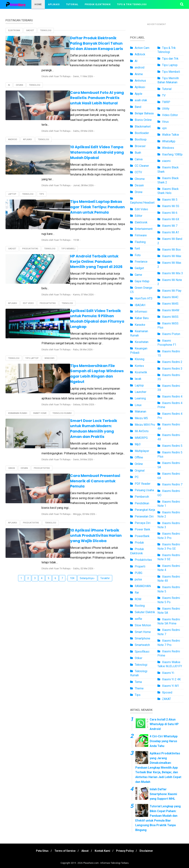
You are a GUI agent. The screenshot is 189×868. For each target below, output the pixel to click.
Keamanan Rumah (18, 377)
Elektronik (14, 30)
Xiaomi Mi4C (170, 297)
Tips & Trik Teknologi (132, 4)
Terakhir (105, 521)
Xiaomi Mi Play (172, 291)
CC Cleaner (142, 166)
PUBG (139, 573)
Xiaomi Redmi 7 (172, 484)
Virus (165, 122)
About (85, 851)
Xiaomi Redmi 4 (172, 397)
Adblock (140, 54)
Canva (11, 427)
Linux (138, 405)
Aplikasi (54, 4)
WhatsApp (169, 141)
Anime (139, 74)
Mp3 (138, 444)
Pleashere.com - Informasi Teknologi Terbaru (106, 863)
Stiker (139, 658)
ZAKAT (166, 699)
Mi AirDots (142, 431)
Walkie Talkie (171, 135)
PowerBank (142, 536)
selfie (138, 619)
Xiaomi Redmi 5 (172, 446)
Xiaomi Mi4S (170, 304)
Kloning (140, 359)
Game (138, 275)
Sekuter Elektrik (145, 612)
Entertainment (144, 229)
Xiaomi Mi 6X (171, 219)
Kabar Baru (142, 318)
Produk (139, 543)
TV (164, 95)
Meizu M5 (141, 418)
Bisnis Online (143, 120)
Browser (140, 146)
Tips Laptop (32, 327)
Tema (138, 682)
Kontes (139, 366)
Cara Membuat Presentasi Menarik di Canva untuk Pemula (89, 437)
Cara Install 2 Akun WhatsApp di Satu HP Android (164, 724)
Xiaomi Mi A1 (171, 232)
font (137, 248)
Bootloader (142, 133)
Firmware (141, 235)
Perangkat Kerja (145, 510)
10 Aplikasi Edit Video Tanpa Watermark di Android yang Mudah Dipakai (87, 142)
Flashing (140, 242)
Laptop (12, 179)
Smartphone (142, 638)
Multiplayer (142, 451)
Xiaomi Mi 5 (170, 200)
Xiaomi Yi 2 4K (171, 679)
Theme (139, 688)
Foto (138, 255)
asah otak (141, 100)
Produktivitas (30, 228)
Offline (139, 457)
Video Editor (170, 115)
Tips (42, 179)
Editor (139, 216)
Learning (140, 398)
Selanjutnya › (87, 521)
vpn (164, 128)
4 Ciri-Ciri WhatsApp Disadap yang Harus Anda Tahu (164, 741)
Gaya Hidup (142, 281)
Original (140, 471)
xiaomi (166, 161)
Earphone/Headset (142, 203)
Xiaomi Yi (168, 673)
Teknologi (46, 30)
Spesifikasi (142, 652)
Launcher (141, 392)
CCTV (138, 172)
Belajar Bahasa (144, 113)
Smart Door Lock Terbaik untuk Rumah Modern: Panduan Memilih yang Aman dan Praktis (85, 390)
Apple (139, 94)
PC (137, 477)
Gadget (30, 30)
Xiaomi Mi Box (171, 250)
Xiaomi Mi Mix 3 (172, 273)
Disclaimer (149, 851)
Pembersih (142, 497)
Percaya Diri (143, 523)
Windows (49, 327)
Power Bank (142, 529)
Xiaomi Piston (171, 334)
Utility (166, 109)
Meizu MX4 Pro (145, 425)
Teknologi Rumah (62, 377)
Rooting (140, 606)
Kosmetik (141, 372)
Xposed (167, 692)
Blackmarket (143, 126)
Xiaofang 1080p (172, 154)
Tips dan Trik (170, 59)
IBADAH (140, 305)
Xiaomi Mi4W (171, 310)
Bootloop (141, 139)
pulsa (138, 579)
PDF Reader (143, 484)
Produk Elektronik (98, 4)
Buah (138, 153)
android (13, 129)
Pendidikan (142, 503)
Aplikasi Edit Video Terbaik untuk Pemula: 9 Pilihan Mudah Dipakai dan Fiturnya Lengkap (88, 291)
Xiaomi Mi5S (170, 317)
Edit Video (28, 278)
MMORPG (141, 438)
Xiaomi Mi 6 (170, 213)
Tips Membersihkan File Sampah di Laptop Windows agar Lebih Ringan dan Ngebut (87, 340)
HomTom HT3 (144, 298)
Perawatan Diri (144, 516)
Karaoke (140, 325)
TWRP (166, 102)
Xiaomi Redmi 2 (172, 362)
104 (72, 521)
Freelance (141, 262)
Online (139, 464)
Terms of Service (63, 851)
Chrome (140, 179)
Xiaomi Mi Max (172, 256)
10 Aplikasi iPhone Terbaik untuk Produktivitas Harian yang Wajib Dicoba (85, 484)
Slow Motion (143, 625)
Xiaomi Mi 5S (171, 206)
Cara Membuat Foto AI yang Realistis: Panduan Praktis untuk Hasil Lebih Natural (89, 93)
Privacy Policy (127, 851)
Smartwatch (142, 645)
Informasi (141, 312)
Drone (139, 192)
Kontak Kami (103, 851)
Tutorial (72, 4)
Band (138, 107)
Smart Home (40, 377)
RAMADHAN (143, 586)
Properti (140, 566)
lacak (138, 379)
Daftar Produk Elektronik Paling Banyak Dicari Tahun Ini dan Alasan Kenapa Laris (87, 43)
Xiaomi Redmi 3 (172, 369)
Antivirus (140, 81)
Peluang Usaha (144, 490)
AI (9, 80)
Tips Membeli (68, 228)
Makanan (140, 412)
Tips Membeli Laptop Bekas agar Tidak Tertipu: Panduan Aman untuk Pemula (88, 192)
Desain (19, 80)
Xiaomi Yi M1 (171, 686)
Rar (137, 593)
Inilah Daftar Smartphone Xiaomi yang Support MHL (163, 794)
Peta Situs (40, 851)
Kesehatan (142, 342)
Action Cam (142, 48)
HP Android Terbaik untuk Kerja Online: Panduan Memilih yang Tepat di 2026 (88, 241)
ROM (138, 599)
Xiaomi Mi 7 (170, 226)
